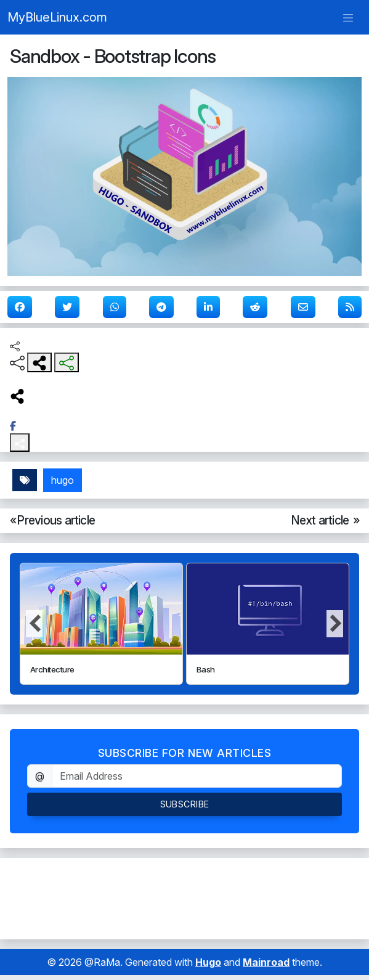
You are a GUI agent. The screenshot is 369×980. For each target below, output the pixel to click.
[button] (335, 624)
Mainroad (266, 962)
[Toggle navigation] (348, 17)
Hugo (208, 962)
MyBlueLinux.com (57, 17)
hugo (63, 480)
